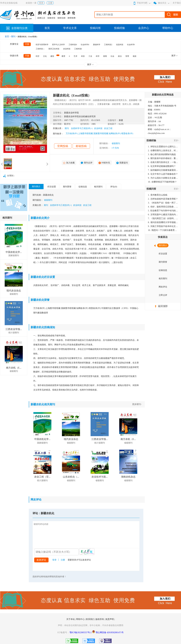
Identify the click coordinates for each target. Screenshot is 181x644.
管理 (127, 56)
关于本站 (71, 619)
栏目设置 (52, 187)
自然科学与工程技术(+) (82, 128)
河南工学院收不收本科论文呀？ (163, 226)
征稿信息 (83, 187)
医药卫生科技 (54, 49)
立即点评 (163, 295)
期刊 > (14, 37)
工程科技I (78, 49)
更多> (176, 140)
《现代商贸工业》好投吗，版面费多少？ (163, 218)
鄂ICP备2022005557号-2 (81, 632)
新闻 (105, 56)
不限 (27, 44)
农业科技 (67, 49)
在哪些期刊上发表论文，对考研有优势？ (163, 151)
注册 (50, 3)
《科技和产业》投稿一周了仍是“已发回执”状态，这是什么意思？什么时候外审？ (163, 203)
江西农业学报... (14, 329)
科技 (83, 56)
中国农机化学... (14, 252)
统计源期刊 (14, 333)
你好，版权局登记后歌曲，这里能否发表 (163, 207)
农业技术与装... (100, 477)
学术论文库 (70, 28)
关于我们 (177, 3)
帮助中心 (168, 28)
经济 (38, 56)
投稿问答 (95, 28)
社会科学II (85, 45)
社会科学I (131, 45)
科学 (98, 56)
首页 (47, 28)
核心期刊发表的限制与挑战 (162, 154)
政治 (120, 56)
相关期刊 (98, 187)
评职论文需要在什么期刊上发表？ (163, 147)
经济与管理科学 (42, 45)
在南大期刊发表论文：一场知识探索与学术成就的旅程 (163, 162)
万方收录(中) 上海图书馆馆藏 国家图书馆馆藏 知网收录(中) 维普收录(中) (99, 134)
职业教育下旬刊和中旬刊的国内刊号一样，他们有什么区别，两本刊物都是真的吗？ (163, 211)
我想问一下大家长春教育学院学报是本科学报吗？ (163, 230)
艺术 (76, 56)
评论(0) (114, 187)
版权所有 (100, 619)
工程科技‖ (108, 45)
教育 (63, 56)
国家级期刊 (14, 256)
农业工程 (108, 128)
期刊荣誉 (67, 187)
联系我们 (90, 619)
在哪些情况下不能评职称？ (162, 182)
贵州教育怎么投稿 (158, 195)
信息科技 (120, 45)
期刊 (67, 128)
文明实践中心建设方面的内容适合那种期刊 (163, 215)
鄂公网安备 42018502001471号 (110, 632)
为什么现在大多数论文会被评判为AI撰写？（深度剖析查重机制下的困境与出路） (163, 178)
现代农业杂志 (14, 291)
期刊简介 (36, 187)
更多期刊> (137, 404)
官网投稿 (63, 146)
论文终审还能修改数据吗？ (162, 166)
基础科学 (97, 45)
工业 (90, 56)
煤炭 (135, 56)
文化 (45, 56)
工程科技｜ (40, 49)
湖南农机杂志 (128, 477)
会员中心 (144, 28)
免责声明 (110, 619)
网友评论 (163, 287)
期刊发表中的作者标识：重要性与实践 (163, 158)
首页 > (8, 37)
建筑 (52, 56)
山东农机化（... (71, 477)
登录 (41, 3)
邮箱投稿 (81, 146)
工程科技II (73, 45)
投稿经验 (120, 28)
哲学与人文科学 (58, 45)
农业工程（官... (42, 477)
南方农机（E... (14, 368)
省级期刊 (116, 143)
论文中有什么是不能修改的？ (163, 174)
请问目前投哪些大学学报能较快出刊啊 (163, 222)
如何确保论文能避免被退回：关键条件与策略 (163, 170)
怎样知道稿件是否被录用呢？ (163, 199)
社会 (112, 56)
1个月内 (115, 148)
